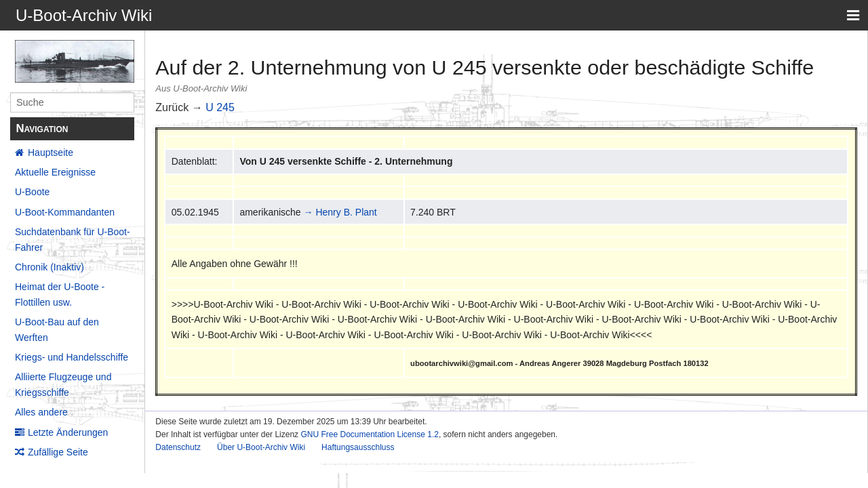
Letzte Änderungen (68, 432)
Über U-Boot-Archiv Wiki (261, 447)
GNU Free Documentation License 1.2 (369, 434)
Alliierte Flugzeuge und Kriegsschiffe (63, 384)
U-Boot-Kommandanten (65, 212)
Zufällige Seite (58, 452)
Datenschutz (178, 447)
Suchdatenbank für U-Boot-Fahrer (73, 239)
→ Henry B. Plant (340, 212)
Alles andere (41, 412)
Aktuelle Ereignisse (55, 172)
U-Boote (32, 192)
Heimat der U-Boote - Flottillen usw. (60, 294)
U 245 (220, 107)
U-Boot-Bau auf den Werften (57, 329)
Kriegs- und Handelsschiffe (72, 357)
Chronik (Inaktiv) (50, 267)
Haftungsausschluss (358, 447)
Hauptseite (51, 152)
